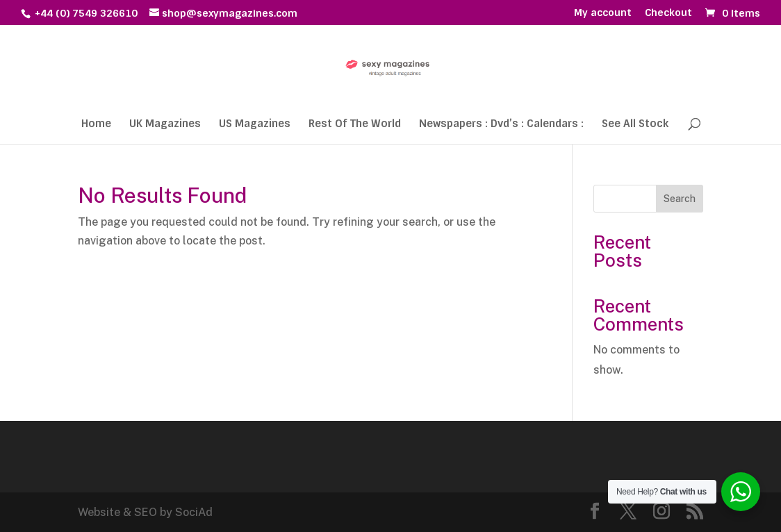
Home (96, 125)
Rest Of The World (355, 125)
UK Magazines (165, 125)
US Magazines (255, 125)
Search (680, 199)
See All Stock (635, 125)
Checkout (668, 13)
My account (603, 13)
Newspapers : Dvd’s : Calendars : (501, 125)
